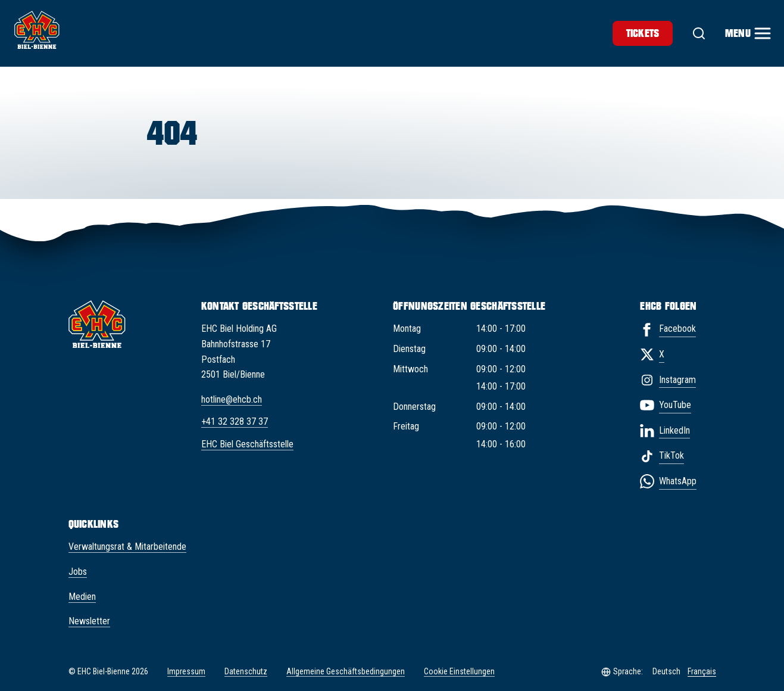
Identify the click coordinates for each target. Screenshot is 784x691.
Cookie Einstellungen (459, 672)
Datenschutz (246, 671)
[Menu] (747, 33)
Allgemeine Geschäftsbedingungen (346, 671)
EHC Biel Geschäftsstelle (247, 444)
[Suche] (699, 33)
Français (702, 671)
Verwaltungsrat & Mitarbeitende (127, 547)
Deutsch (666, 671)
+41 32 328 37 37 (235, 421)
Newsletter (89, 621)
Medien (82, 597)
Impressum (186, 671)
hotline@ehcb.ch (232, 399)
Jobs (78, 572)
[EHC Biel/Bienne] (37, 30)
